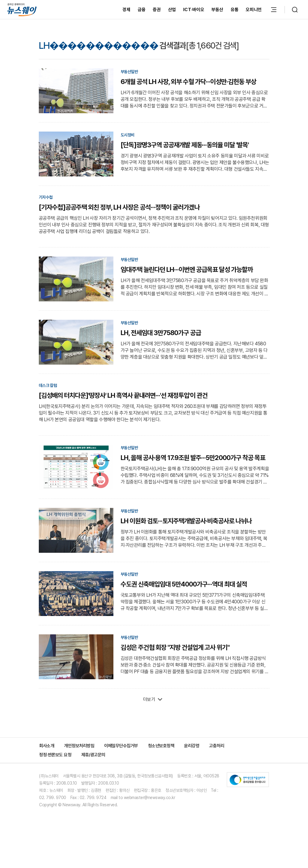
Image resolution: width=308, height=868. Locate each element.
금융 (142, 10)
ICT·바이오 (194, 10)
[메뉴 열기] (274, 10)
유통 (235, 10)
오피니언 (254, 10)
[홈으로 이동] (22, 9)
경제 (126, 10)
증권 (157, 10)
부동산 (217, 10)
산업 (172, 10)
